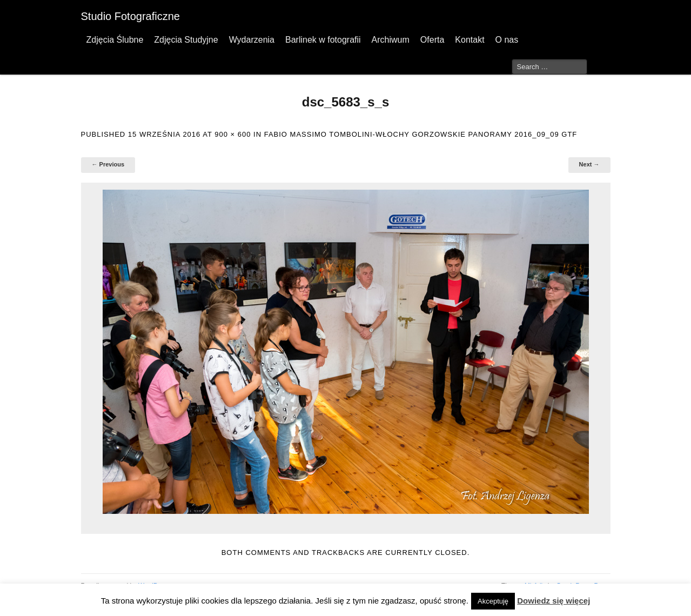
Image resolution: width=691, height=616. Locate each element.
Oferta (432, 40)
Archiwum (391, 40)
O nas (507, 40)
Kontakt (469, 40)
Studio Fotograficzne (130, 16)
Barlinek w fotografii (323, 40)
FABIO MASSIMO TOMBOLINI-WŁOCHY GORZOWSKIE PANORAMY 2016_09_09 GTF (421, 134)
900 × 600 (233, 134)
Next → (589, 164)
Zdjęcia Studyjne (186, 40)
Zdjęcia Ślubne (115, 40)
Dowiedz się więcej (554, 601)
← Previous (108, 164)
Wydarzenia (252, 40)
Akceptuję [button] (493, 601)
